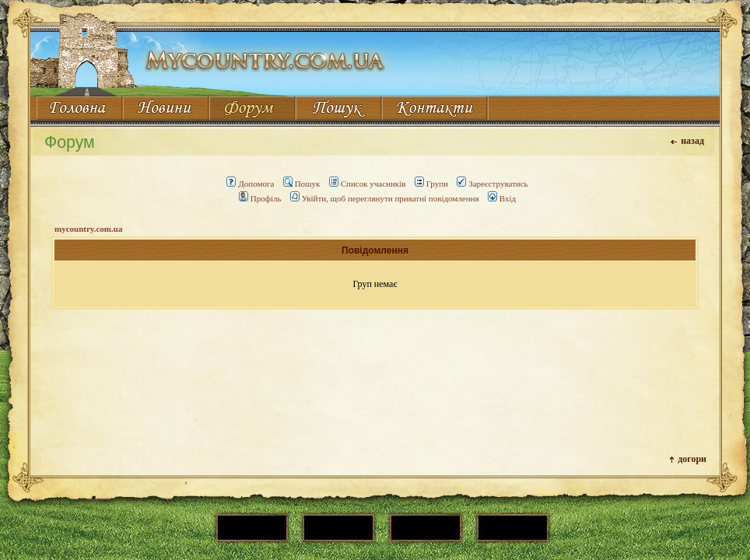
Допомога (250, 184)
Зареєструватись (492, 184)
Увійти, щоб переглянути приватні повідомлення (385, 198)
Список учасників (368, 184)
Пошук (302, 184)
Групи (431, 184)
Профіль (260, 198)
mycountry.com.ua (88, 229)
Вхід (502, 198)
